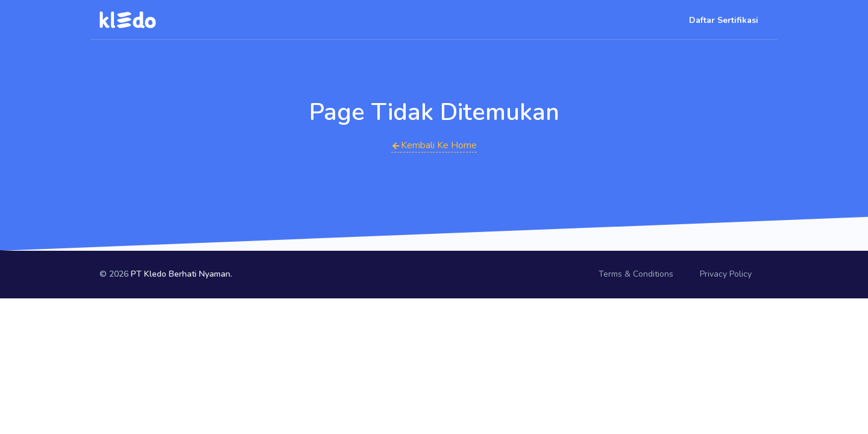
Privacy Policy (726, 274)
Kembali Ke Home (434, 145)
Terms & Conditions (636, 274)
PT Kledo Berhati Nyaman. (181, 274)
